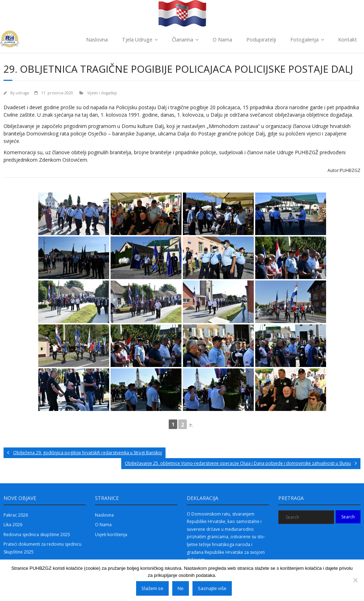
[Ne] (355, 580)
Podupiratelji (261, 40)
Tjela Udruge (137, 40)
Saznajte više (212, 588)
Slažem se (152, 588)
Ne (181, 588)
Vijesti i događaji (102, 93)
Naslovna (97, 40)
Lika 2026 (13, 525)
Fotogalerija (304, 40)
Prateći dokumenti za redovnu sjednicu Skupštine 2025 (43, 548)
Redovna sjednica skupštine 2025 (37, 535)
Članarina (183, 40)
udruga (22, 93)
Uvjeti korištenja (111, 535)
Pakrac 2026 (16, 515)
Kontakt (348, 40)
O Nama (222, 40)
